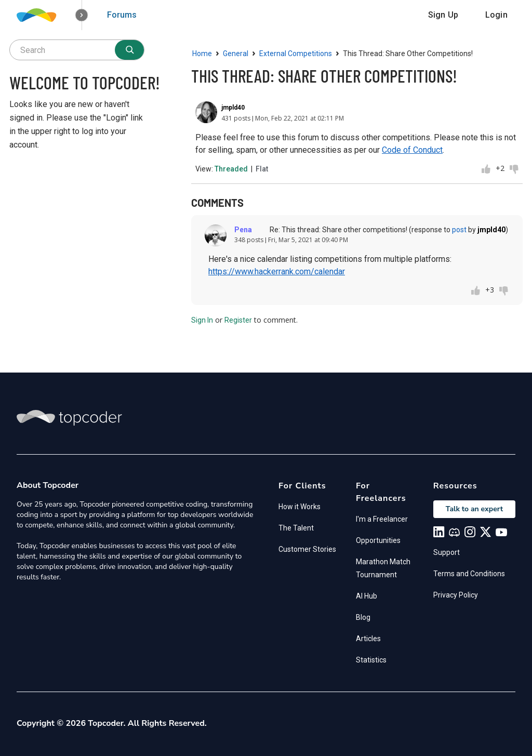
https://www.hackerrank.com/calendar (277, 271)
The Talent (296, 528)
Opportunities (378, 540)
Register (238, 320)
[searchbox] (77, 50)
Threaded (231, 169)
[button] (82, 15)
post (459, 230)
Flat (262, 169)
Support (447, 552)
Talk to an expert (474, 509)
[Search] (129, 50)
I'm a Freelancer (382, 519)
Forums (122, 15)
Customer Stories (307, 549)
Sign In (202, 320)
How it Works (300, 507)
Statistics (371, 660)
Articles (368, 639)
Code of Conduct (412, 150)
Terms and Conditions (469, 574)
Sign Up (443, 15)
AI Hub (367, 596)
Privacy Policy (456, 595)
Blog (363, 617)
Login (496, 15)
